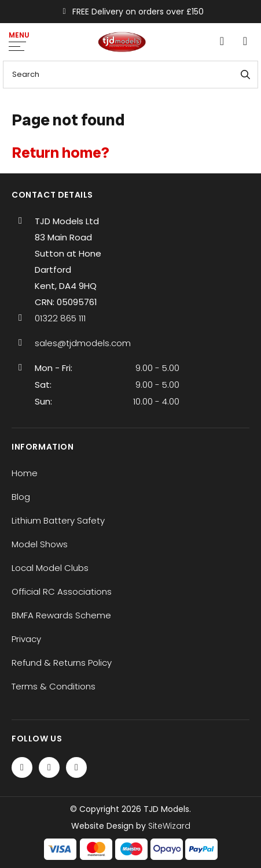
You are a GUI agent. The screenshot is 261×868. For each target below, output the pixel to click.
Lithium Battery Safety (58, 520)
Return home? (60, 153)
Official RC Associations (62, 591)
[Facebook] (22, 767)
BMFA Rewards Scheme (61, 615)
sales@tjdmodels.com (83, 343)
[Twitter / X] (49, 767)
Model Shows (40, 544)
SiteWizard (169, 826)
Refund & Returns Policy (62, 663)
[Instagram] (76, 767)
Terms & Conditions (54, 686)
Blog (21, 497)
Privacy (26, 639)
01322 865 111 (60, 318)
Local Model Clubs (50, 568)
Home (25, 473)
